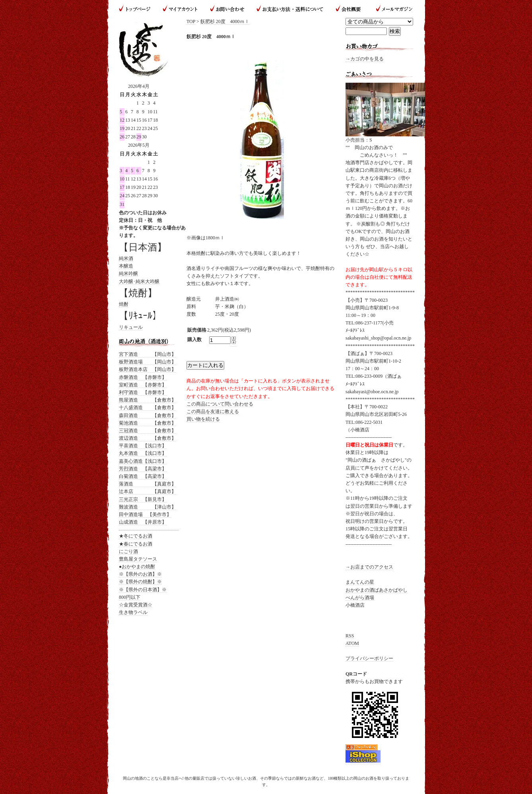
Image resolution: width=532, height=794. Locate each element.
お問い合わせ (227, 9)
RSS (350, 636)
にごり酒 (128, 551)
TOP (191, 21)
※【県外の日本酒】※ (143, 590)
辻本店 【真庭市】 (148, 491)
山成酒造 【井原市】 (143, 522)
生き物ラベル (133, 612)
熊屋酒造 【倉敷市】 (148, 400)
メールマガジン (391, 9)
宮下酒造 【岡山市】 (148, 354)
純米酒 (126, 258)
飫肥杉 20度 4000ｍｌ (225, 21)
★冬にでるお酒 (136, 536)
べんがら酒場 (360, 598)
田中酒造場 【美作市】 (145, 514)
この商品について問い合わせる (220, 404)
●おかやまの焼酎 (137, 567)
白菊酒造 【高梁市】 (143, 476)
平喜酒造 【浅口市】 (143, 446)
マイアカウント (181, 9)
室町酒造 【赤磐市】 (143, 385)
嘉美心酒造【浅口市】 (143, 461)
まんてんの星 (360, 582)
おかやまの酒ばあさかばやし (377, 590)
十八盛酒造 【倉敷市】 (148, 408)
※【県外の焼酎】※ (140, 582)
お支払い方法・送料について (290, 9)
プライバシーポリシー (369, 658)
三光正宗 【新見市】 (143, 499)
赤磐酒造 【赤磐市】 (143, 377)
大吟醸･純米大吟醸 (139, 281)
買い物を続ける (203, 419)
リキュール (131, 327)
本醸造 (126, 266)
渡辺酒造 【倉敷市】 (148, 438)
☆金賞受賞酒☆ (136, 605)
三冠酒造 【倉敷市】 (148, 431)
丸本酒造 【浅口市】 (143, 453)
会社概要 (349, 9)
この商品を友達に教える (213, 412)
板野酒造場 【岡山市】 (148, 362)
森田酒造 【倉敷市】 (148, 415)
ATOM (352, 643)
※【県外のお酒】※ (140, 574)
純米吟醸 (128, 274)
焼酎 (124, 304)
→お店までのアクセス (369, 567)
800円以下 (130, 597)
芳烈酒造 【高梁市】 (143, 469)
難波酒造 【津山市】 (148, 507)
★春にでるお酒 (136, 544)
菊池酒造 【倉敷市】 (148, 423)
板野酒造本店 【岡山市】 (148, 369)
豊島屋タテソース (138, 559)
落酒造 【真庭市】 (148, 484)
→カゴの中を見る (365, 59)
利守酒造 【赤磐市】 (143, 392)
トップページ (138, 9)
